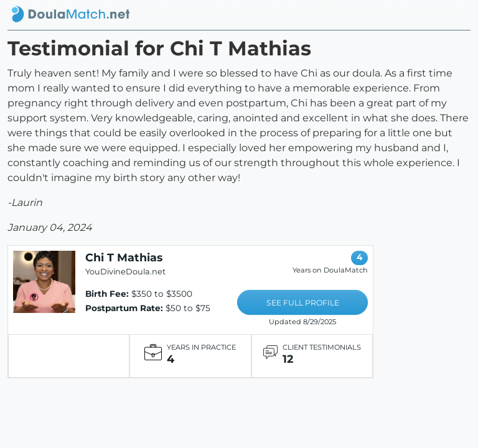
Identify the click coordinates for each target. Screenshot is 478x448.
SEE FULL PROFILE (303, 303)
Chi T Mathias (124, 257)
